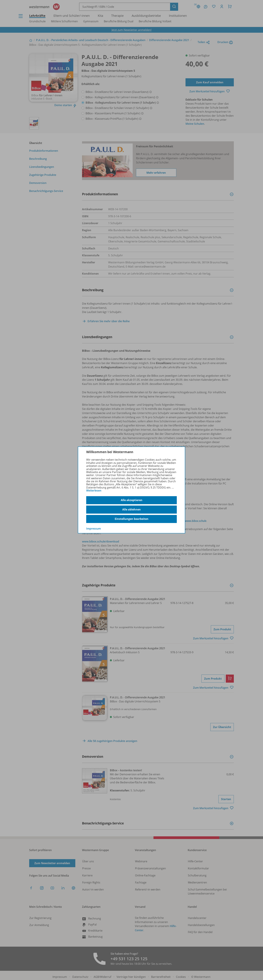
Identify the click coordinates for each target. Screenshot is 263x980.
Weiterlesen (94, 491)
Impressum (94, 528)
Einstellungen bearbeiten (132, 519)
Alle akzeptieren (132, 500)
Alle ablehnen (131, 509)
